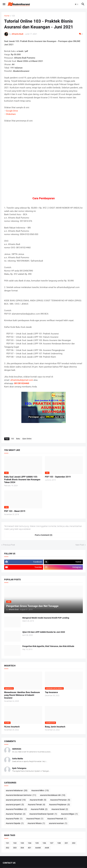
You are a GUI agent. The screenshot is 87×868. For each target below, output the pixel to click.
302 (7, 848)
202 (74, 843)
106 (44, 843)
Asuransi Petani (35, 819)
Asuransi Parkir (14, 819)
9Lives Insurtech (12, 727)
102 (15, 843)
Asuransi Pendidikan (16, 809)
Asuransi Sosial (60, 809)
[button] (4, 4)
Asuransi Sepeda (15, 823)
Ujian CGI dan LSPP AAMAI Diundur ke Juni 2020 (44, 632)
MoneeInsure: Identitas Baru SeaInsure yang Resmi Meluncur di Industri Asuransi (22, 695)
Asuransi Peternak (57, 819)
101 (7, 843)
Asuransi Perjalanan (59, 805)
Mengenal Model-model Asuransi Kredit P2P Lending (46, 618)
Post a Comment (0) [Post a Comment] (44, 535)
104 (30, 843)
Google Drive (12, 111)
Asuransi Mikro (40, 791)
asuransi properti (15, 805)
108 (59, 843)
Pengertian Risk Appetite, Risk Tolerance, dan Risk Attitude (48, 646)
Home (7, 16)
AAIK (47, 848)
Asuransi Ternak (36, 805)
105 (37, 843)
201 (66, 843)
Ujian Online (27, 439)
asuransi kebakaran (17, 791)
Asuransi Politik (39, 809)
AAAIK (38, 848)
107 (52, 843)
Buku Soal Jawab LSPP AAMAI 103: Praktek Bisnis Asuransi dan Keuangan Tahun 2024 (22, 480)
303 (15, 848)
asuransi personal (16, 800)
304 (22, 848)
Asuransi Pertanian (60, 800)
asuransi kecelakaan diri (53, 795)
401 (30, 848)
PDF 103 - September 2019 (58, 477)
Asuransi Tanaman (16, 814)
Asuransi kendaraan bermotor (21, 795)
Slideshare (11, 114)
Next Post (80, 545)
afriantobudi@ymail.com (22, 380)
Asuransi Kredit (38, 800)
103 (13, 16)
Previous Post (9, 545)
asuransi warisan (58, 823)
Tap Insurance (51, 692)
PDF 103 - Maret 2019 (15, 511)
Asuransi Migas (69, 814)
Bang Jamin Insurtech (55, 727)
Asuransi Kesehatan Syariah (43, 814)
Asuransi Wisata (36, 823)
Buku (18, 439)
